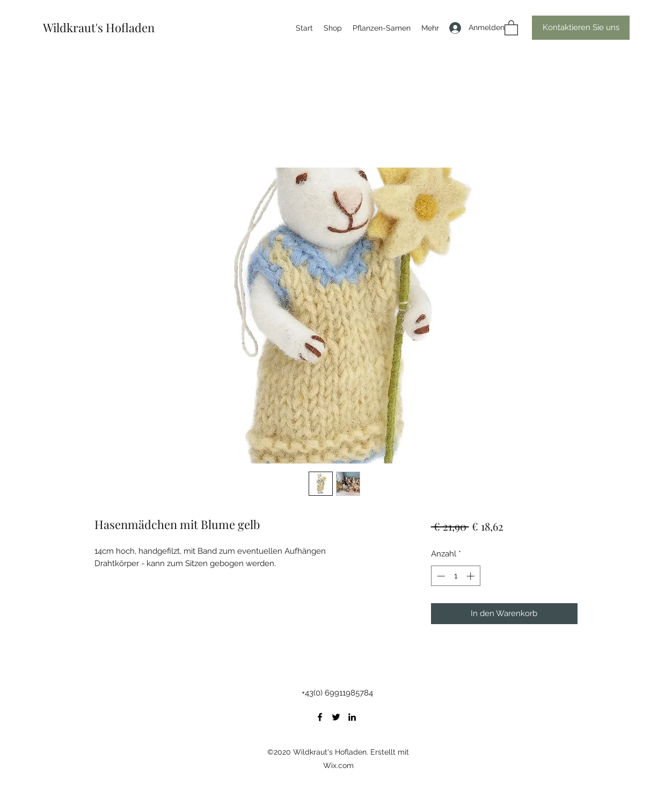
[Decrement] (440, 576)
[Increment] (472, 576)
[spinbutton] (455, 576)
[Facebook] (320, 717)
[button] (511, 27)
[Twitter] (336, 717)
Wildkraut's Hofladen (99, 27)
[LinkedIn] (352, 717)
